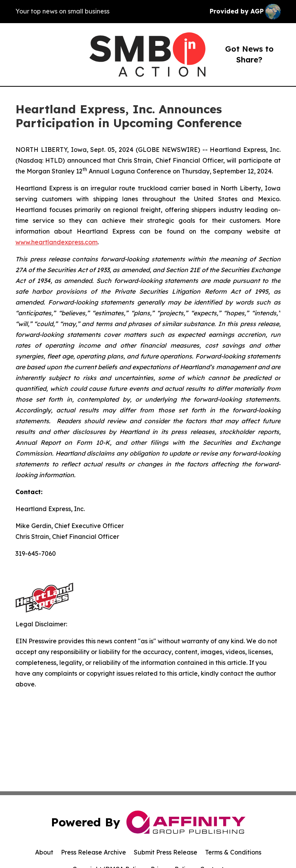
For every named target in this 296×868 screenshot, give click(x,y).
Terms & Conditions (233, 852)
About (44, 852)
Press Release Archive (93, 852)
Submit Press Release (166, 852)
